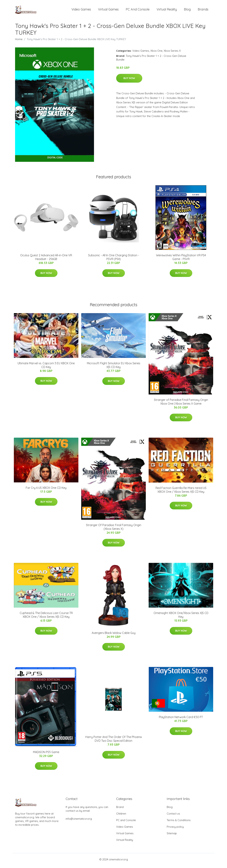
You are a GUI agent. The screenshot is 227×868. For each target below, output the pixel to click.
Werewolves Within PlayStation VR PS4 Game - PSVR (181, 260)
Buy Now (129, 81)
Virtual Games (108, 11)
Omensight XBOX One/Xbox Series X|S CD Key (181, 617)
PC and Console (138, 11)
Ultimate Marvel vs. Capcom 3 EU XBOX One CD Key (46, 368)
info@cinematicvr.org (79, 821)
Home (19, 42)
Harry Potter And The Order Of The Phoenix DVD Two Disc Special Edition (114, 741)
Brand (120, 809)
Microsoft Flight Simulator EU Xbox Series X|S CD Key (114, 368)
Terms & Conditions (179, 823)
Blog (187, 11)
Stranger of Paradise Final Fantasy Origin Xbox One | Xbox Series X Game (181, 404)
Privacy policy (175, 829)
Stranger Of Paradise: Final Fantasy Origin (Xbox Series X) (114, 529)
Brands (203, 11)
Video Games (81, 11)
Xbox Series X (172, 53)
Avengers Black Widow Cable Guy (114, 635)
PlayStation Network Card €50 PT (181, 720)
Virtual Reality (167, 11)
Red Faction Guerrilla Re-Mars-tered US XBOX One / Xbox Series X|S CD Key (181, 492)
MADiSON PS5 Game (46, 755)
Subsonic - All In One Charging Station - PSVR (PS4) (114, 260)
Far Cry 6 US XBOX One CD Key (46, 490)
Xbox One (156, 53)
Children (121, 816)
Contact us (173, 816)
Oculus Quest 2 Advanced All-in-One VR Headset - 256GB (46, 260)
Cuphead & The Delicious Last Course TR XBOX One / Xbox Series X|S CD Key (46, 617)
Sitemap (172, 836)
